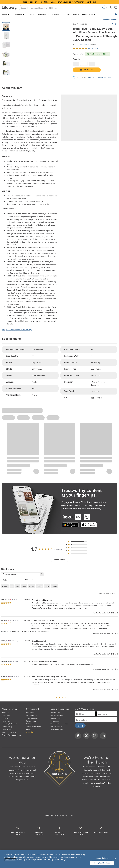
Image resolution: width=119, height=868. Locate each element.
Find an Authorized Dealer (12, 735)
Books (31, 14)
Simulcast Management (59, 724)
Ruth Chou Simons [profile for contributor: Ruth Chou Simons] (82, 44)
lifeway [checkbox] (40, 586)
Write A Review (59, 560)
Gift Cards (30, 724)
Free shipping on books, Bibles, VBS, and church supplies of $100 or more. (60, 2)
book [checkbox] (24, 586)
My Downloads (32, 715)
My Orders (30, 713)
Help (28, 729)
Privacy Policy (7, 727)
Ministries (57, 14)
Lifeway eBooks (56, 727)
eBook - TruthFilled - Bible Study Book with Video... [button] (31, 631)
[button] (77, 542)
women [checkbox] (31, 586)
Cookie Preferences (33, 727)
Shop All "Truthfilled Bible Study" (17, 330)
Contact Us (6, 715)
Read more (103, 628)
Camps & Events (72, 14)
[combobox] (63, 8)
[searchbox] (20, 574)
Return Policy (31, 721)
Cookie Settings (102, 858)
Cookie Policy (10, 860)
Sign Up (80, 725)
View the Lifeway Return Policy (99, 77)
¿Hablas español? (110, 19)
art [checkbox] (12, 586)
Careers (5, 718)
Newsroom (6, 721)
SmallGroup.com (57, 729)
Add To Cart (87, 70)
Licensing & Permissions (11, 724)
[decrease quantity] (76, 64)
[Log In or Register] (111, 8)
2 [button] (56, 697)
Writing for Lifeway (9, 732)
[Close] (115, 859)
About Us (5, 713)
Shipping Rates (32, 718)
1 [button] (53, 697)
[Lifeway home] (9, 8)
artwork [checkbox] (5, 586)
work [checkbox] (47, 586)
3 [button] (59, 697)
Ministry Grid (55, 713)
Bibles (6, 14)
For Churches (89, 14)
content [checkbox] (55, 586)
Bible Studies (18, 14)
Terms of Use (7, 729)
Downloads (55, 721)
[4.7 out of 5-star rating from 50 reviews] (85, 48)
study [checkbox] (17, 586)
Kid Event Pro (55, 718)
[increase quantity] (92, 64)
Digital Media (43, 14)
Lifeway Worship (57, 715)
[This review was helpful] (112, 613)
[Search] (103, 8)
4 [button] (63, 697)
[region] (59, 859)
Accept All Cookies (102, 863)
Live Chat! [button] (30, 732)
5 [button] (66, 697)
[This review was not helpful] (116, 613)
